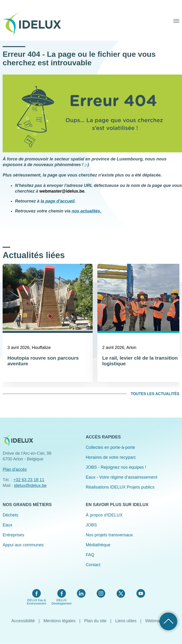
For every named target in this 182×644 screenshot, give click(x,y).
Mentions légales (59, 621)
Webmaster (156, 621)
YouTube (141, 593)
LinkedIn (81, 593)
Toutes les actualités (155, 394)
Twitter (121, 593)
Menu (176, 21)
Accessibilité (23, 621)
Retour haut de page (168, 621)
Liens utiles (126, 621)
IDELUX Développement (61, 602)
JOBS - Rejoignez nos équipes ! (116, 467)
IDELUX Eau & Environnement (37, 602)
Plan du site (95, 621)
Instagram (101, 593)
